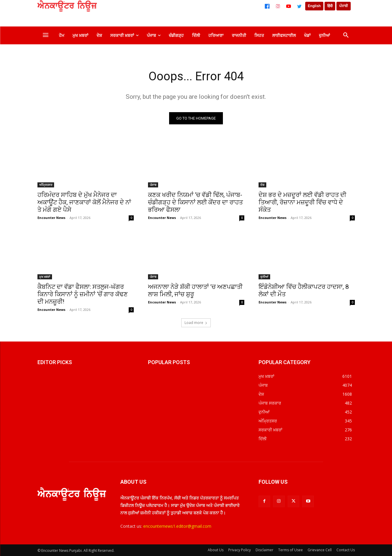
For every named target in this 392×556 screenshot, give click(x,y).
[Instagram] (278, 6)
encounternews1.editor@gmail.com (177, 526)
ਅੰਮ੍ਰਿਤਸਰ (46, 185)
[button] (346, 35)
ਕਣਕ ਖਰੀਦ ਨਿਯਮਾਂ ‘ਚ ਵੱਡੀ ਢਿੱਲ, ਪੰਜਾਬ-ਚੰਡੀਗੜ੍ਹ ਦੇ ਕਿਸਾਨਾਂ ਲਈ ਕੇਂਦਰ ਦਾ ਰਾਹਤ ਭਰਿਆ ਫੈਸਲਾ (195, 202)
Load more (196, 323)
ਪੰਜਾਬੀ (344, 6)
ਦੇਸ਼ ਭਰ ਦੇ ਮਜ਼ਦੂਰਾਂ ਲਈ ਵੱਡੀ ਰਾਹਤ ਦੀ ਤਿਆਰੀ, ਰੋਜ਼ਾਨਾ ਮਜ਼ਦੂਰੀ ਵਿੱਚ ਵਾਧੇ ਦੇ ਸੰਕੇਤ (302, 202)
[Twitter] (299, 6)
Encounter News (51, 218)
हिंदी (330, 6)
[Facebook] (267, 6)
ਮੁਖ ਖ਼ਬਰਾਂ (45, 277)
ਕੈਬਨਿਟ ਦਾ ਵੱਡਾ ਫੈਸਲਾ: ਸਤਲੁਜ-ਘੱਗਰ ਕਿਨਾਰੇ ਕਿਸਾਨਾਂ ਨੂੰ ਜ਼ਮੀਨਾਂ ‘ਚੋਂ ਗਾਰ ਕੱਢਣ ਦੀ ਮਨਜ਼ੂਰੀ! (83, 294)
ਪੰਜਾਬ (153, 185)
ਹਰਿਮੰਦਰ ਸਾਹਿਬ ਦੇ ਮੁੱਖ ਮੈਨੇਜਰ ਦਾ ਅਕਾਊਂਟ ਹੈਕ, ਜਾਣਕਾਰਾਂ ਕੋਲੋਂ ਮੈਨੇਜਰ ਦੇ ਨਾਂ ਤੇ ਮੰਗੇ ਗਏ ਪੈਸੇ (84, 202)
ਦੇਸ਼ (262, 185)
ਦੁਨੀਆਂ (264, 277)
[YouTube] (289, 6)
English (314, 6)
